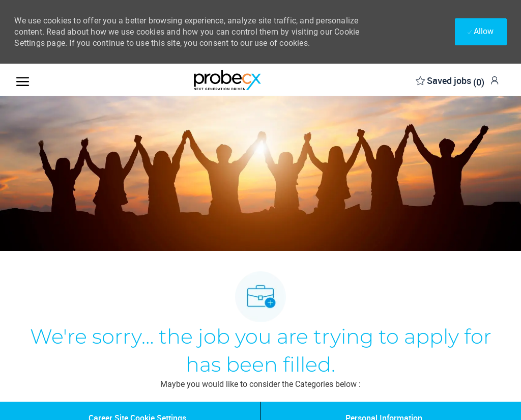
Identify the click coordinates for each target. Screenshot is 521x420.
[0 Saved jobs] (450, 80)
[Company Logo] (227, 80)
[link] (495, 80)
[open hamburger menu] (23, 80)
